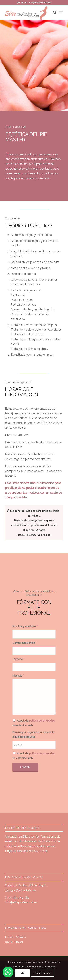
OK (22, 973)
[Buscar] (53, 13)
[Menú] (61, 13)
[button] (9, 972)
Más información (42, 973)
